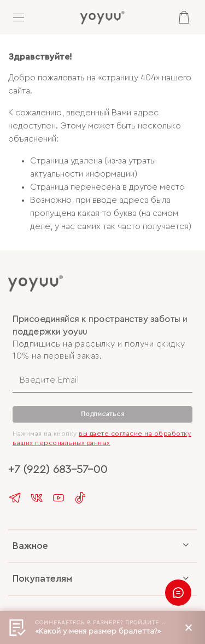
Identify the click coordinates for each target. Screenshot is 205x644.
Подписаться (103, 414)
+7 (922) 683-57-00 (58, 469)
